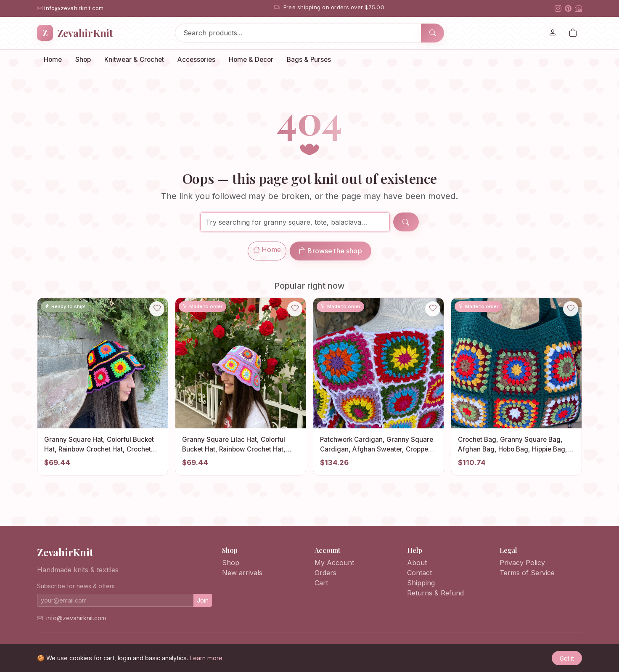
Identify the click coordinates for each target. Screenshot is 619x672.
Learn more (206, 658)
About (417, 563)
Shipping (421, 583)
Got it (567, 658)
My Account (334, 563)
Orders (325, 573)
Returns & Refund (435, 593)
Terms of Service (527, 573)
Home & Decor (251, 60)
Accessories (196, 60)
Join (203, 600)
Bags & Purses (309, 60)
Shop (83, 60)
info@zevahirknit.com (76, 618)
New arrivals (242, 573)
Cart (321, 583)
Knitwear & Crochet (134, 60)
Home (53, 60)
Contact (419, 573)
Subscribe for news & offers (76, 586)
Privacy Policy (522, 563)
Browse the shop (331, 251)
